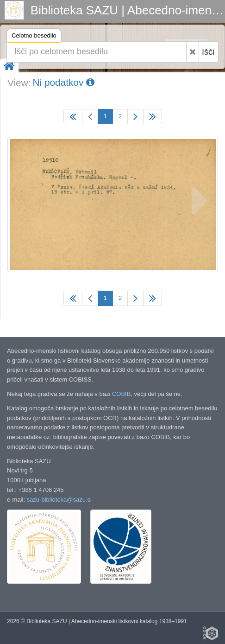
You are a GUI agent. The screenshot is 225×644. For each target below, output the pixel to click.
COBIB (121, 394)
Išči (208, 52)
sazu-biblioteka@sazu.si (59, 500)
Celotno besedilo (34, 37)
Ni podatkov (63, 82)
